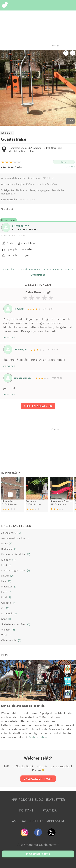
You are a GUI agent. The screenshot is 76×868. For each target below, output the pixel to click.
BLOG (39, 800)
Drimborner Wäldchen (14, 554)
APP (14, 800)
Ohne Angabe (9, 640)
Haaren (5, 576)
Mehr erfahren (39, 737)
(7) (16, 587)
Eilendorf (6, 560)
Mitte (67, 269)
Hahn (4, 581)
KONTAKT (26, 810)
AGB (15, 821)
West (4, 635)
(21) (10, 592)
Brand (5, 543)
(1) (27, 538)
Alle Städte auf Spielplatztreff (38, 845)
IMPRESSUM (55, 821)
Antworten (9, 337)
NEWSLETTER (55, 800)
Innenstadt (7, 587)
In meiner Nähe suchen (38, 854)
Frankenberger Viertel (14, 570)
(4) (11, 543)
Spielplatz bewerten (20, 249)
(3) (19, 533)
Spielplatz (7, 133)
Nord (4, 597)
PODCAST (26, 800)
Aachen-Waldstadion (13, 538)
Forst (4, 565)
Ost (3, 608)
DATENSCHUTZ (32, 821)
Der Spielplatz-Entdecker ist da (23, 706)
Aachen (54, 269)
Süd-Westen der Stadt (14, 624)
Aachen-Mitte (9, 533)
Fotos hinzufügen (18, 255)
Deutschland (9, 269)
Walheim (6, 630)
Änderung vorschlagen (22, 243)
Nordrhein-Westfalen (33, 269)
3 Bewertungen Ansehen (12, 167)
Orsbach (6, 603)
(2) (9, 565)
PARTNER (50, 810)
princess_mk (20, 225)
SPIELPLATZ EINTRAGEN (38, 779)
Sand (4, 619)
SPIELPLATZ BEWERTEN (38, 406)
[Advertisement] (39, 447)
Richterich (7, 613)
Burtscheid (7, 549)
